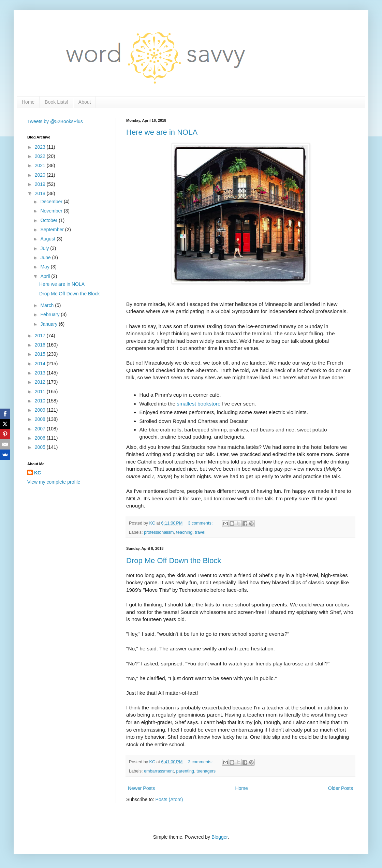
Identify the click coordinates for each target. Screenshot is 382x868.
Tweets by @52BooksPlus (55, 121)
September (53, 230)
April (46, 276)
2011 (41, 392)
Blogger (219, 837)
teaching (185, 532)
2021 (41, 165)
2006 (41, 438)
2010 (41, 401)
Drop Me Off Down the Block (174, 561)
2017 (41, 336)
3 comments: (201, 523)
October (49, 220)
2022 (41, 156)
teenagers (206, 771)
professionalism (159, 532)
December (52, 202)
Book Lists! (56, 102)
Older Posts (341, 788)
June (46, 258)
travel (200, 532)
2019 (41, 184)
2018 (41, 193)
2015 (41, 354)
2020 (41, 175)
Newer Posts (141, 788)
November (52, 211)
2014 (41, 364)
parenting (185, 771)
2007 (41, 429)
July (45, 248)
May (45, 267)
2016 (41, 345)
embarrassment (159, 771)
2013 (41, 373)
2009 (41, 410)
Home (28, 102)
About (85, 102)
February (50, 314)
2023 (41, 147)
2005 (41, 447)
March (48, 305)
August (48, 239)
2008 (41, 419)
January (49, 324)
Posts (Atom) (169, 799)
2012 (41, 382)
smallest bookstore (199, 404)
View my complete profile (54, 482)
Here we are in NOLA (162, 132)
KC (38, 473)
